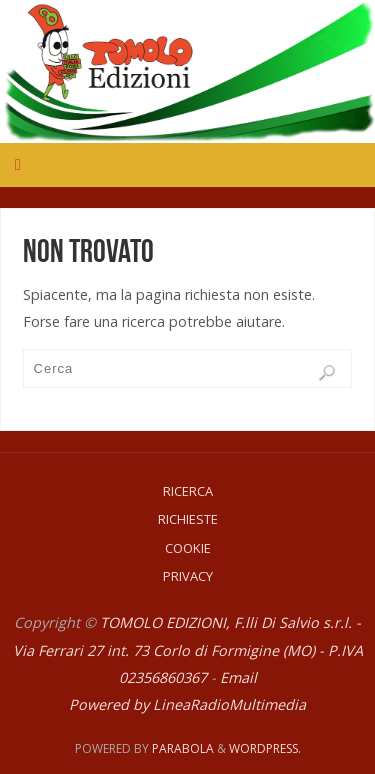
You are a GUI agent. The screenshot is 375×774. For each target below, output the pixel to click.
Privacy (188, 576)
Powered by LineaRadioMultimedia (187, 704)
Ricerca (188, 491)
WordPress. (265, 748)
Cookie (188, 548)
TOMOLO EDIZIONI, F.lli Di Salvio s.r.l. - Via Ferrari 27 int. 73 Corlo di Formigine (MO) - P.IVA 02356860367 (188, 649)
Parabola (183, 748)
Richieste (188, 519)
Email (238, 677)
